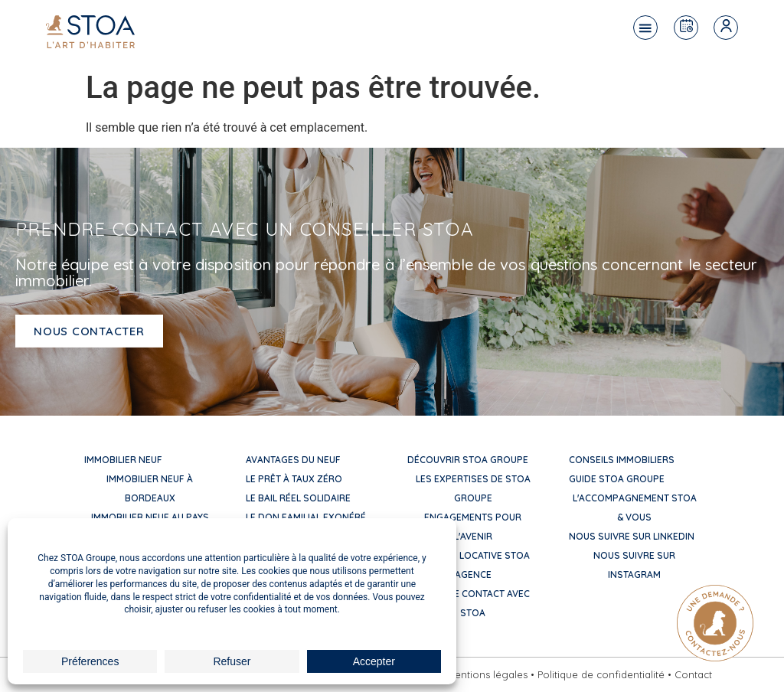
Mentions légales (487, 674)
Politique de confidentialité (601, 674)
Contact (693, 674)
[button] (645, 28)
